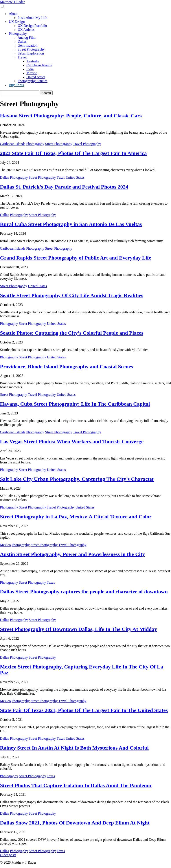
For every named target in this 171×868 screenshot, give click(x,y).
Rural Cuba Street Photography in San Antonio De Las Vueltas (71, 224)
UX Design (17, 22)
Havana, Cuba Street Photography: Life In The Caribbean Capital (75, 404)
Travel (22, 57)
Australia (33, 61)
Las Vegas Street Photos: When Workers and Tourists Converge (72, 441)
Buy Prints (16, 85)
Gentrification (28, 45)
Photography (18, 34)
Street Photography (31, 49)
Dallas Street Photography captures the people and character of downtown (84, 592)
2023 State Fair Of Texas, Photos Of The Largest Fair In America (73, 153)
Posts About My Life (32, 18)
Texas (61, 177)
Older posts (8, 855)
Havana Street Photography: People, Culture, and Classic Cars (71, 116)
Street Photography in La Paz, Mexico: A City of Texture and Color (76, 517)
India (30, 69)
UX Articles (26, 30)
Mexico (32, 73)
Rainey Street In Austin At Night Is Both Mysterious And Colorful (74, 748)
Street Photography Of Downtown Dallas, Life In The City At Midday (78, 629)
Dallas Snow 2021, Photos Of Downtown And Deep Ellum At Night (75, 823)
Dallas (22, 41)
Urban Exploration (31, 53)
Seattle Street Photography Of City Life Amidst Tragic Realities (72, 295)
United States (36, 77)
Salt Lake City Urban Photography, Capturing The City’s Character (77, 479)
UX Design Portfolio (32, 26)
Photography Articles (33, 81)
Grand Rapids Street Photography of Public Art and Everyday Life (76, 258)
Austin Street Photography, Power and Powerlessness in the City (72, 554)
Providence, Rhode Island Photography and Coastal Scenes (66, 367)
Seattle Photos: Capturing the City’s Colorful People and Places (72, 333)
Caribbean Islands (39, 65)
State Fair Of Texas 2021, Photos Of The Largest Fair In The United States (84, 710)
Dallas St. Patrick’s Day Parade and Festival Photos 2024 (64, 187)
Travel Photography (87, 144)
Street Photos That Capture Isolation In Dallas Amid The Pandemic (76, 785)
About (13, 14)
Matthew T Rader (12, 2)
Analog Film (27, 37)
